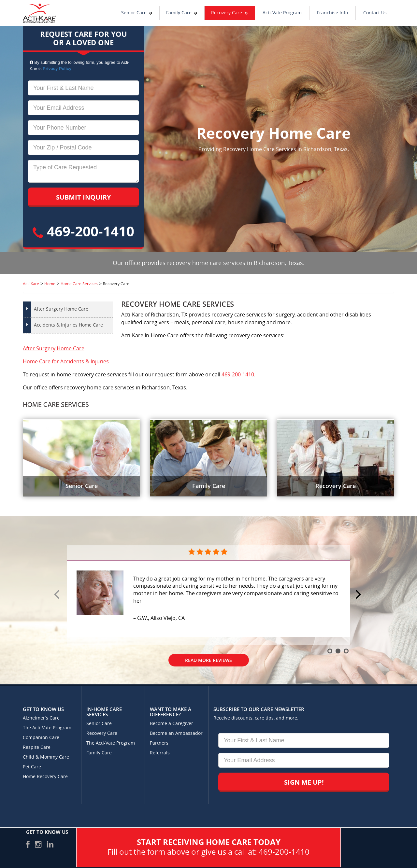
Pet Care (32, 767)
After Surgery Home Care (61, 309)
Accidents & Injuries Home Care (68, 325)
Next (359, 595)
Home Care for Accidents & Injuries (66, 362)
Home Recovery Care (45, 777)
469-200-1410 (83, 231)
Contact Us (375, 13)
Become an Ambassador (176, 733)
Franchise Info (332, 13)
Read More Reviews (208, 660)
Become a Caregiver (172, 724)
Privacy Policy (57, 69)
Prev (58, 595)
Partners (159, 743)
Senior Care (134, 13)
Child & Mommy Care (46, 757)
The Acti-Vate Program (47, 728)
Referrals (160, 753)
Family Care (179, 13)
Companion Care (41, 738)
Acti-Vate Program (282, 13)
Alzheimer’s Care (41, 718)
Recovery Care (227, 13)
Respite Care (37, 747)
